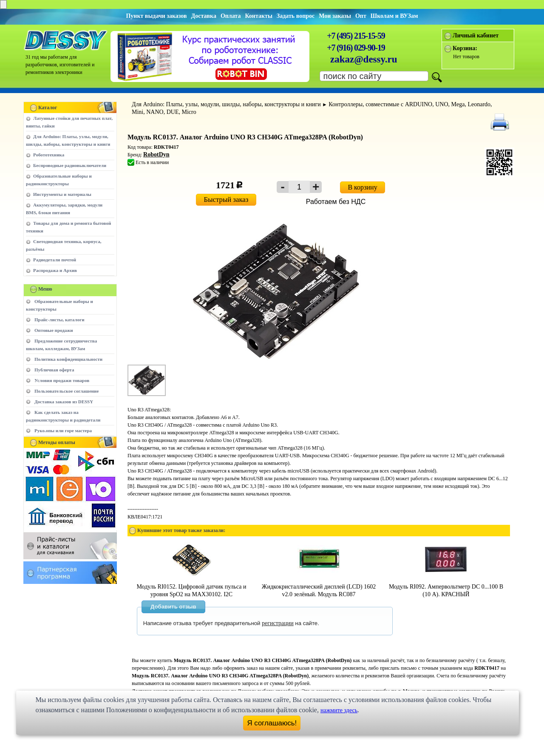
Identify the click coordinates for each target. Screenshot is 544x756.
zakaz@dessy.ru (364, 59)
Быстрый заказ (226, 200)
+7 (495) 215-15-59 (356, 36)
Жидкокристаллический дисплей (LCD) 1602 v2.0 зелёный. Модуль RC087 (319, 587)
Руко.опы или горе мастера (63, 430)
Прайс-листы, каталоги (59, 320)
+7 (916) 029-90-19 (356, 48)
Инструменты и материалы (62, 194)
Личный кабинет (476, 35)
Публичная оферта (54, 370)
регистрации (278, 623)
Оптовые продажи (54, 330)
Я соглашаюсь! (272, 723)
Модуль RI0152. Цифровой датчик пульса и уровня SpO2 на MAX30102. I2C (192, 587)
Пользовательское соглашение (67, 391)
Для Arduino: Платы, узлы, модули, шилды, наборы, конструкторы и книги (226, 104)
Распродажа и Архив (55, 270)
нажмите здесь (339, 710)
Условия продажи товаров (62, 380)
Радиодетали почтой (55, 260)
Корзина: (465, 48)
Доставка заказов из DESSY (64, 402)
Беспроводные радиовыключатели (70, 165)
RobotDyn (156, 154)
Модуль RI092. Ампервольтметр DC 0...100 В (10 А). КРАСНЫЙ (446, 587)
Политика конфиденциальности (68, 359)
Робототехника (49, 155)
